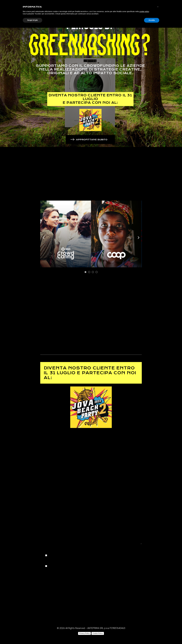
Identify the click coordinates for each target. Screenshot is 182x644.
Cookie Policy (98, 633)
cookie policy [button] (144, 12)
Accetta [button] (152, 20)
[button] (43, 237)
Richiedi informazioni (53, 515)
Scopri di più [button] (32, 20)
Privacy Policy (85, 633)
